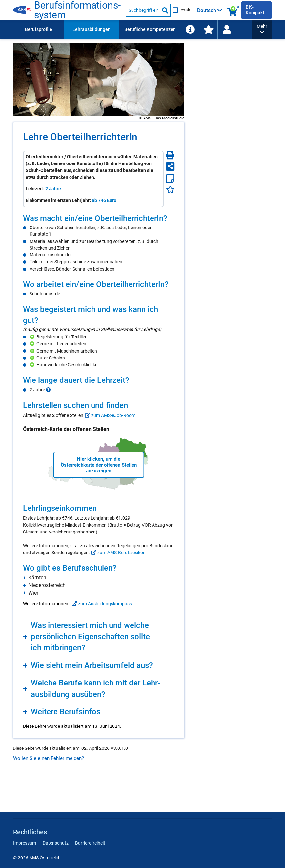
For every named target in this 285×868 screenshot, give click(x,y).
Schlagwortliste (253, 29)
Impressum (25, 843)
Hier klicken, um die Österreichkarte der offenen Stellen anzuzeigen (99, 465)
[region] (99, 243)
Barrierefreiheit (90, 843)
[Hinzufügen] (33, 337)
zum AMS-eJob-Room (109, 415)
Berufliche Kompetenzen (150, 29)
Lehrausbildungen (92, 29)
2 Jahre (53, 189)
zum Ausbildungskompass (101, 604)
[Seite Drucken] (170, 155)
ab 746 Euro (104, 200)
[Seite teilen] (170, 166)
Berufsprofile (39, 29)
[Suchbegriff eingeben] (143, 10)
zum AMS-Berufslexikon (118, 553)
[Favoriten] (170, 190)
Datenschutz (56, 843)
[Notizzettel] (170, 179)
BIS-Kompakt (255, 10)
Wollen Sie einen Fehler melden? (49, 758)
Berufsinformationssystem (79, 10)
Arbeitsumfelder (205, 29)
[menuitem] (38, 30)
